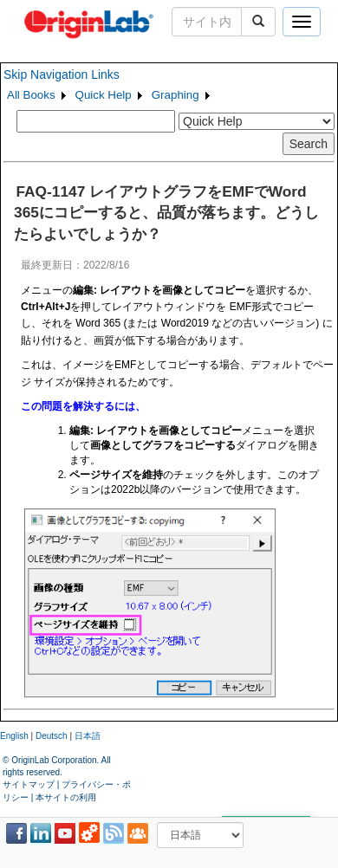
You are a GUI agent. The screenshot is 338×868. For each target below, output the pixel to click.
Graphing (175, 95)
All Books (31, 95)
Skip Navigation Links (62, 74)
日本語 (88, 736)
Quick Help (104, 95)
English (14, 736)
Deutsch (52, 736)
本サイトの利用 (66, 797)
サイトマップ (29, 784)
